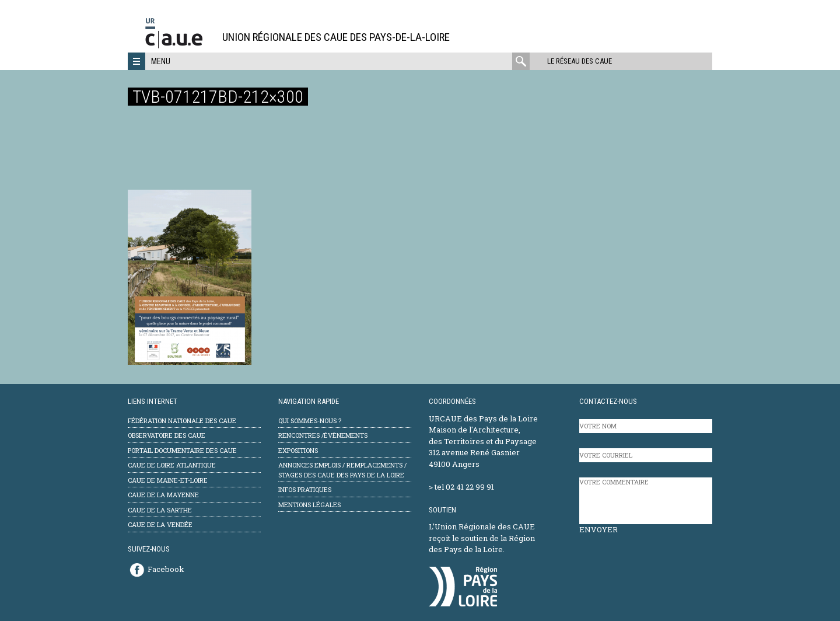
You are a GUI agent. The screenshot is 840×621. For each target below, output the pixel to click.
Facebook (166, 569)
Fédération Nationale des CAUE (182, 421)
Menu (161, 61)
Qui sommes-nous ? (310, 421)
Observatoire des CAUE (167, 435)
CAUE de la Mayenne (163, 495)
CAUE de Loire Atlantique (172, 465)
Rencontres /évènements (323, 435)
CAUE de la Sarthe (160, 510)
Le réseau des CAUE (580, 61)
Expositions (298, 450)
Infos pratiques (305, 489)
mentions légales (309, 505)
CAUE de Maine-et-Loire (168, 480)
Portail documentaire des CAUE (182, 450)
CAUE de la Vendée (160, 524)
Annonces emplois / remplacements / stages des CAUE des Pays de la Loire (342, 470)
